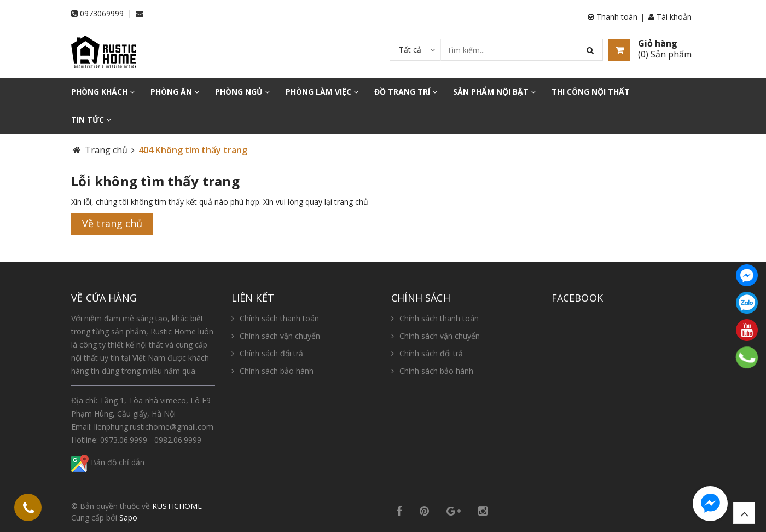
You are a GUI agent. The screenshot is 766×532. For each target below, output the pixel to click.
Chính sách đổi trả (271, 353)
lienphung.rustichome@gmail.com (154, 427)
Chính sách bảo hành (277, 371)
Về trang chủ (112, 223)
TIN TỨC (91, 120)
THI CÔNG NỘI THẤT (591, 92)
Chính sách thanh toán (279, 318)
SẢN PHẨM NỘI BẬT (494, 92)
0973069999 (102, 13)
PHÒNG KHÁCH (103, 92)
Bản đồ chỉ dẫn (108, 462)
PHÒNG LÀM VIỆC (322, 92)
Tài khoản (670, 17)
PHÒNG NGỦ (242, 92)
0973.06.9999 (124, 440)
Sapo (128, 517)
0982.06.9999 (178, 440)
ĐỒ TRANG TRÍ (406, 92)
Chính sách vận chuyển (280, 336)
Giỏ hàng (658, 43)
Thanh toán (613, 17)
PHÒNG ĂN (175, 92)
